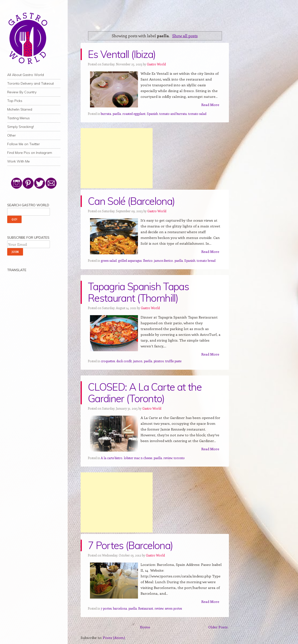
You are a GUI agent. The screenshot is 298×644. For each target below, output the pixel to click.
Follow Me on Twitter (24, 144)
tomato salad (197, 114)
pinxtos (159, 361)
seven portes (173, 608)
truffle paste (173, 361)
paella (117, 114)
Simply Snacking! (21, 127)
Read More (210, 105)
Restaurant (146, 608)
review (168, 458)
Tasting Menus (18, 118)
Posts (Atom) (114, 638)
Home (145, 627)
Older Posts (218, 627)
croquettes (108, 361)
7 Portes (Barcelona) (130, 545)
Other (12, 135)
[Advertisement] (117, 158)
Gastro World (156, 64)
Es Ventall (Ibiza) (122, 54)
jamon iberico (164, 260)
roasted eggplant (134, 114)
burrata (106, 114)
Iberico (148, 260)
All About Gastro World (26, 75)
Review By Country (22, 92)
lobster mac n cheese (138, 458)
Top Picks (15, 101)
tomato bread (206, 260)
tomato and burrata (173, 114)
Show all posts (185, 36)
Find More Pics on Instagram (30, 153)
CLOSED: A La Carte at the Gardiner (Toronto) (145, 393)
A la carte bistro (112, 458)
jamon (138, 361)
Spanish (152, 114)
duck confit (124, 361)
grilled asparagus (130, 260)
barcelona (120, 608)
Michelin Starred (20, 109)
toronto (179, 458)
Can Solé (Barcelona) (131, 201)
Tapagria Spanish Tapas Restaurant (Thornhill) (138, 292)
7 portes (106, 608)
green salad (109, 260)
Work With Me (18, 161)
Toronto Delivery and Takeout (30, 83)
